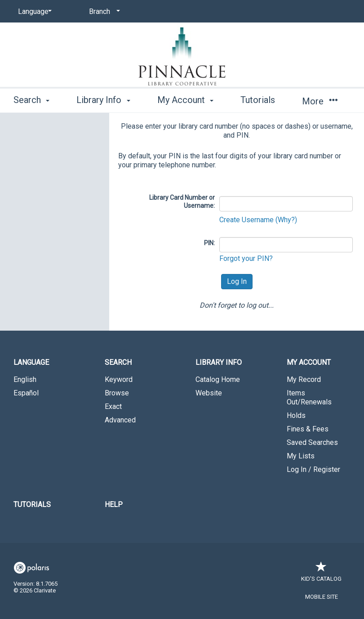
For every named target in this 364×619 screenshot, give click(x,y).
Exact (113, 406)
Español (26, 393)
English (25, 379)
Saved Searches (312, 442)
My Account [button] (185, 100)
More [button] (320, 101)
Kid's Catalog (321, 574)
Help (114, 505)
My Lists (301, 456)
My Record (304, 379)
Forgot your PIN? (246, 258)
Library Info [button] (103, 100)
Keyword (119, 379)
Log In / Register (313, 469)
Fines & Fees (308, 429)
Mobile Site (322, 597)
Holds (296, 415)
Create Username (247, 220)
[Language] (33, 12)
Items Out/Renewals (309, 397)
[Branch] (103, 12)
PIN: (209, 243)
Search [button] (31, 100)
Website (209, 393)
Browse (117, 393)
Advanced (120, 420)
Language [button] (31, 362)
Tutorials (258, 100)
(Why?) (286, 220)
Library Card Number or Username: (182, 202)
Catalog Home (218, 379)
